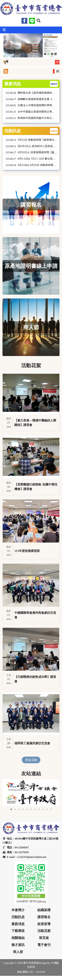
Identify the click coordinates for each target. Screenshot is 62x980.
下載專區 (18, 931)
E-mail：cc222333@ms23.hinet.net (24, 857)
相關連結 (18, 938)
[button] (39, 21)
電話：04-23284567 (16, 847)
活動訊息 (18, 917)
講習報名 (44, 917)
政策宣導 (44, 924)
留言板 (44, 938)
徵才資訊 (18, 945)
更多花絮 (31, 760)
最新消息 (18, 924)
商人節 (18, 952)
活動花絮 (44, 931)
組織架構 (44, 910)
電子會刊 (44, 945)
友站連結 (31, 774)
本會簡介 (18, 910)
